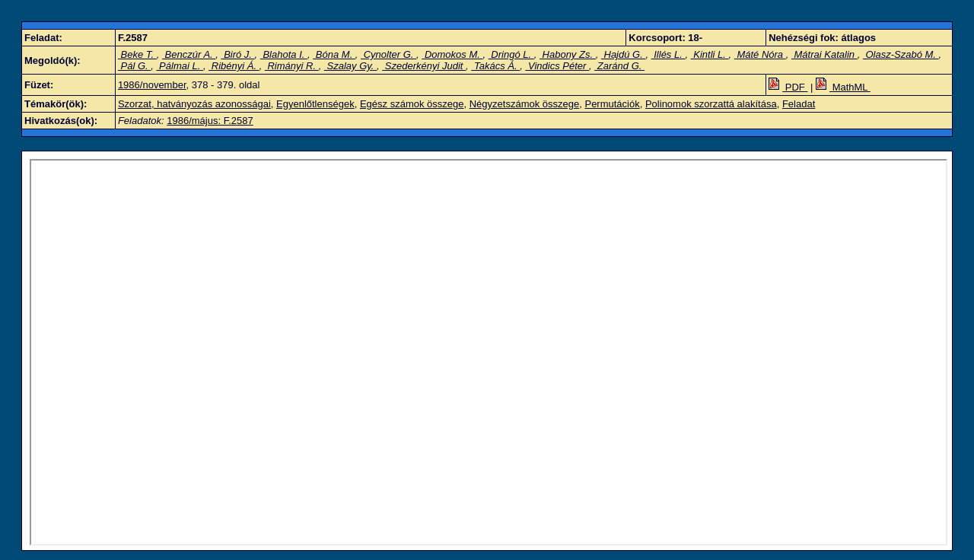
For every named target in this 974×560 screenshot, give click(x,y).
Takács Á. (495, 66)
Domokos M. (452, 54)
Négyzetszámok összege (525, 104)
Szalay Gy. (350, 66)
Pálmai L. (179, 66)
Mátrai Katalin (824, 54)
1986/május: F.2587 (210, 121)
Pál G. (134, 66)
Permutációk (612, 104)
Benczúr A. (189, 54)
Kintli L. (710, 54)
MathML (843, 87)
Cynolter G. (388, 54)
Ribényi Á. (234, 66)
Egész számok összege (412, 104)
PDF (788, 87)
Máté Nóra (760, 54)
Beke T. (137, 54)
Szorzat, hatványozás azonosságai (194, 104)
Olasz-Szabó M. (901, 54)
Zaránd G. (619, 66)
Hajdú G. (624, 54)
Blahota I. (284, 54)
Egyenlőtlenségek (315, 104)
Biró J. (238, 54)
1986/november (152, 85)
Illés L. (668, 54)
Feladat (799, 104)
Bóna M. (334, 54)
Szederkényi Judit (424, 66)
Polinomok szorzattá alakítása (711, 104)
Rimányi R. (292, 66)
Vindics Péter (557, 66)
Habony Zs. (568, 54)
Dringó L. (511, 54)
